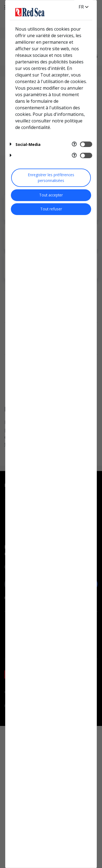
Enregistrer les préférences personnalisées (51, 177)
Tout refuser (51, 209)
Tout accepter (51, 195)
